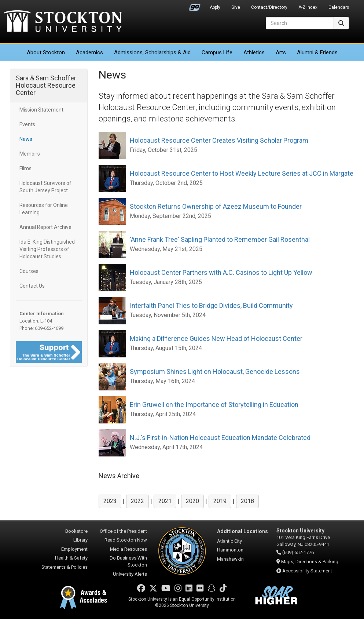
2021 (165, 501)
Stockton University (63, 22)
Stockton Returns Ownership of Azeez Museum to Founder (216, 206)
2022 (137, 501)
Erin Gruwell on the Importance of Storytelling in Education (214, 405)
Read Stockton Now (126, 540)
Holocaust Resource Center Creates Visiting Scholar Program (219, 140)
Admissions (152, 52)
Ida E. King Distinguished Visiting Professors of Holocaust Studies (47, 249)
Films (25, 168)
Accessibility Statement (307, 571)
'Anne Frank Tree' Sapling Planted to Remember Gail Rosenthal (220, 239)
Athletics (254, 52)
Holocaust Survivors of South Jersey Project (45, 187)
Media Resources (128, 549)
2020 (192, 501)
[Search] (300, 23)
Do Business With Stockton (128, 561)
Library (80, 540)
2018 (247, 501)
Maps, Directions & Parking (310, 562)
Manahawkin (230, 559)
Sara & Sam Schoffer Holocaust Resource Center (46, 85)
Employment (74, 549)
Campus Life (217, 52)
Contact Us (32, 286)
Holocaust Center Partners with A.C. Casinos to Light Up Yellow (221, 272)
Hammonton (230, 550)
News (26, 139)
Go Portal (195, 6)
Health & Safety (71, 558)
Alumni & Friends (317, 52)
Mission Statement (41, 110)
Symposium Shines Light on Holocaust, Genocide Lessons (215, 372)
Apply (215, 7)
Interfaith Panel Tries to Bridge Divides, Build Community (211, 305)
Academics (89, 52)
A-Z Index (308, 7)
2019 (220, 501)
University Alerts (130, 574)
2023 (110, 501)
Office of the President (123, 531)
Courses (29, 271)
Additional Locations (242, 531)
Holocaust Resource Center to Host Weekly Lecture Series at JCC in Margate (242, 173)
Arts (281, 52)
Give (236, 7)
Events (27, 124)
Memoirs (30, 154)
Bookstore (76, 531)
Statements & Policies (65, 567)
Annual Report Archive (45, 227)
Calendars (339, 7)
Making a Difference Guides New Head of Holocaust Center (216, 338)
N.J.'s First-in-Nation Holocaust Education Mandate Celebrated (220, 438)
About (46, 52)
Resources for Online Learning (44, 209)
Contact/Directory (269, 7)
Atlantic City (229, 541)
